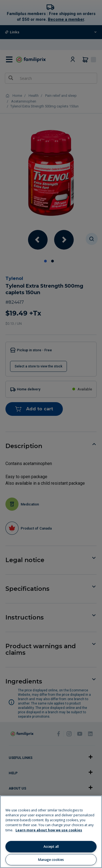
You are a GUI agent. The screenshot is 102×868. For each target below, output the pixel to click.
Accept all (51, 847)
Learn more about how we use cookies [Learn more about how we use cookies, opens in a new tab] (49, 830)
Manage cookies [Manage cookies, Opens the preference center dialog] (51, 860)
